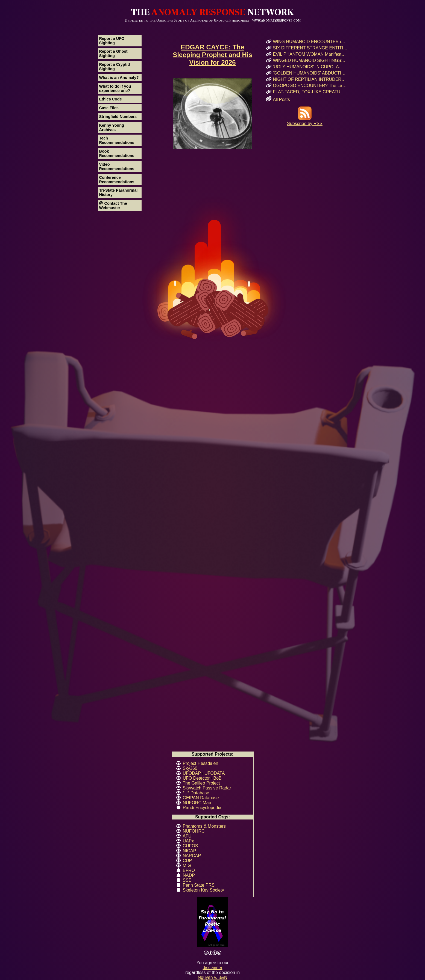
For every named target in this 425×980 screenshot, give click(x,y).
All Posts (282, 100)
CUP (187, 861)
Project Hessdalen (201, 763)
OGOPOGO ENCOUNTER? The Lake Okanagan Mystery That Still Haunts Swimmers (310, 86)
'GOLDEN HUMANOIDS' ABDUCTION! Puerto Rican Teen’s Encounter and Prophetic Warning (310, 73)
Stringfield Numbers (118, 117)
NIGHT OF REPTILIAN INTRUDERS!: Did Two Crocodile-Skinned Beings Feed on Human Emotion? (310, 79)
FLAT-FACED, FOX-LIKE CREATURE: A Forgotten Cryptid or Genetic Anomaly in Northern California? (310, 92)
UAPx (188, 841)
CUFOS (190, 846)
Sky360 (190, 768)
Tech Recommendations (117, 140)
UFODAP (192, 773)
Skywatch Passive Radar (207, 788)
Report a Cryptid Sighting (115, 67)
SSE (187, 880)
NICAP (190, 851)
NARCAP (192, 856)
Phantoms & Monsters (204, 826)
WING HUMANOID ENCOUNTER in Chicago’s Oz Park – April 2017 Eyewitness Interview (310, 42)
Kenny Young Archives (112, 127)
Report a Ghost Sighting (113, 54)
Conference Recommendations (117, 180)
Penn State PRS (199, 885)
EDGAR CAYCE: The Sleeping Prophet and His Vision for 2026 (212, 55)
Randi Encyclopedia (202, 808)
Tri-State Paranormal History (118, 192)
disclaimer (212, 968)
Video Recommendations (117, 167)
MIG (187, 865)
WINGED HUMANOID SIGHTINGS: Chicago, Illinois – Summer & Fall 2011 (310, 60)
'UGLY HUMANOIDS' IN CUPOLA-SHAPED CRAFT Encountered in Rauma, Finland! (310, 67)
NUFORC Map (197, 803)
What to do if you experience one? (115, 88)
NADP (189, 875)
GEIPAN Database (201, 798)
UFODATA (215, 773)
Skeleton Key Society (203, 890)
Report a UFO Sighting (112, 41)
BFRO (189, 870)
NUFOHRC (194, 831)
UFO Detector (196, 778)
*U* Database (196, 793)
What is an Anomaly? (119, 78)
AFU (187, 836)
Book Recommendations (117, 153)
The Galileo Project (201, 783)
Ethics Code (111, 99)
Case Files (109, 108)
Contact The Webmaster (113, 206)
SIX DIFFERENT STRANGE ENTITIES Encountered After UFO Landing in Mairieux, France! (310, 48)
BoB (218, 778)
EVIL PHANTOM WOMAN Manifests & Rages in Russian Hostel (310, 54)
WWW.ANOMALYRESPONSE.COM (276, 21)
